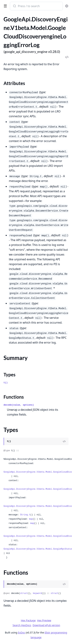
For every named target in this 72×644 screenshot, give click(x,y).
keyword (37, 593)
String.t (25, 515)
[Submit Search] (14, 6)
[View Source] (64, 441)
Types (9, 375)
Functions (14, 397)
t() (6, 383)
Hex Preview (44, 620)
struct (24, 593)
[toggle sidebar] (5, 6)
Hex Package (28, 620)
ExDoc (21, 633)
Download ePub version (46, 625)
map (31, 519)
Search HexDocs (22, 625)
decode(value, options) (19, 405)
